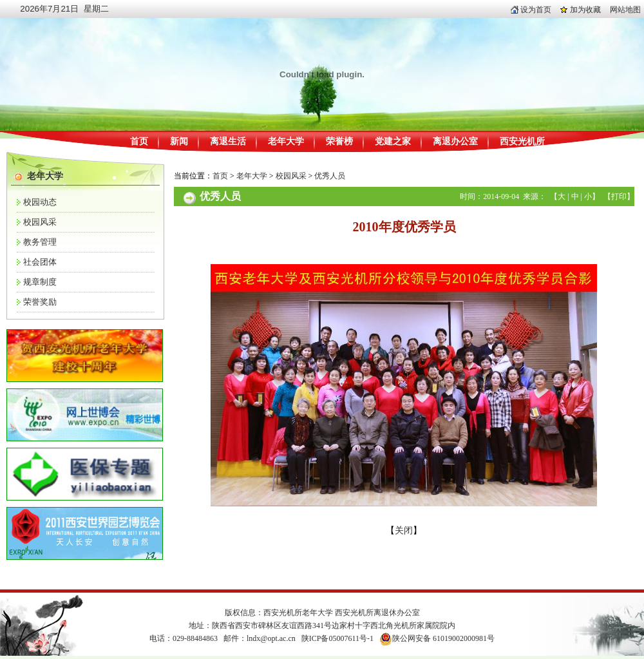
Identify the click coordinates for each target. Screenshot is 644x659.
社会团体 (40, 262)
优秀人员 (330, 176)
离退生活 (228, 141)
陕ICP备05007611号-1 (337, 638)
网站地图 (625, 10)
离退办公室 (455, 141)
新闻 (179, 141)
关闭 (404, 530)
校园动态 (40, 202)
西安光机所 (522, 141)
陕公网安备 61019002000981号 (443, 638)
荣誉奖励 (40, 302)
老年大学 (286, 141)
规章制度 (40, 282)
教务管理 (40, 242)
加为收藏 (581, 10)
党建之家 (393, 141)
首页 (139, 141)
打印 (619, 196)
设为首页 (531, 10)
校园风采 (40, 222)
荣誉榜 (339, 141)
